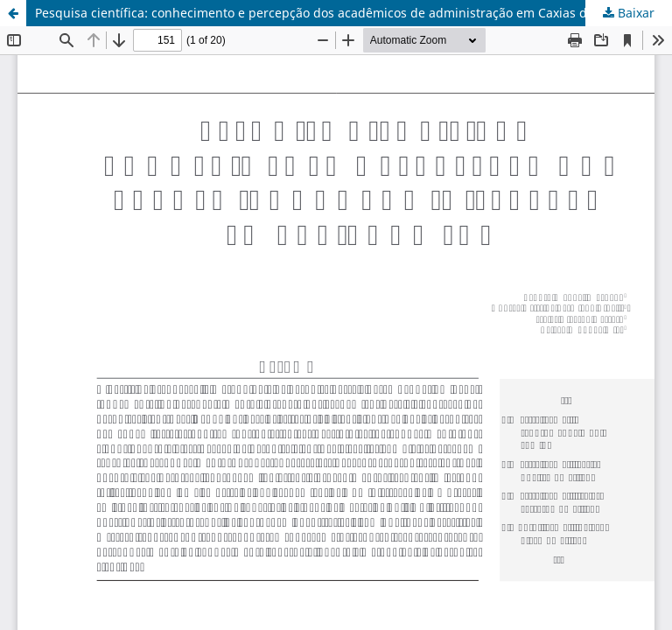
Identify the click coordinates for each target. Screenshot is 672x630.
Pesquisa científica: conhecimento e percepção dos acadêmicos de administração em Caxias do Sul (325, 13)
